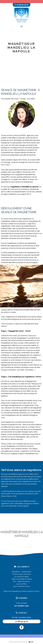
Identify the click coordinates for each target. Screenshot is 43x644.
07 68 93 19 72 (21, 621)
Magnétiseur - (17, 572)
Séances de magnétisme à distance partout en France (21, 591)
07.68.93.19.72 (23, 5)
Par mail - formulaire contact (21, 617)
